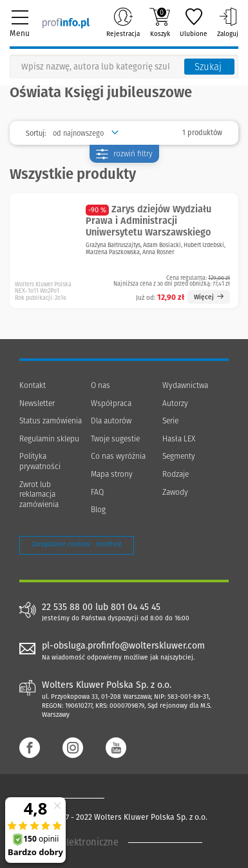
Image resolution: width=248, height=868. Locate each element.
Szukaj (208, 67)
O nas (100, 385)
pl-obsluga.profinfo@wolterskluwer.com (123, 646)
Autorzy (175, 403)
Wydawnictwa (185, 385)
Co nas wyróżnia (118, 456)
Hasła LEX (179, 439)
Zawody (175, 492)
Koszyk (160, 23)
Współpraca (111, 403)
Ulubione (194, 23)
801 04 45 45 (136, 607)
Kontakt (33, 385)
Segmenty (179, 456)
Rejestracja (123, 23)
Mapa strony (112, 474)
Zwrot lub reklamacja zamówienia (39, 494)
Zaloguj (228, 23)
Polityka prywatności (40, 461)
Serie (170, 421)
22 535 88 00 (67, 607)
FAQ (97, 492)
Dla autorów (111, 421)
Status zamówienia (51, 421)
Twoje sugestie (115, 439)
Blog (98, 510)
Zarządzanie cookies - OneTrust (77, 544)
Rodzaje (176, 474)
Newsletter (37, 403)
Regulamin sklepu (49, 439)
